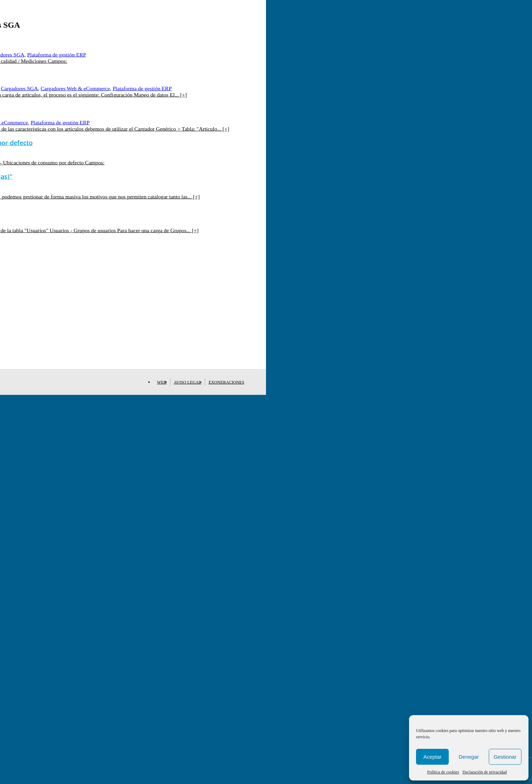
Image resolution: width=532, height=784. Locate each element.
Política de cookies (443, 772)
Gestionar (505, 757)
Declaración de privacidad (485, 772)
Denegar (469, 757)
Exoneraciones (226, 382)
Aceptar (433, 757)
